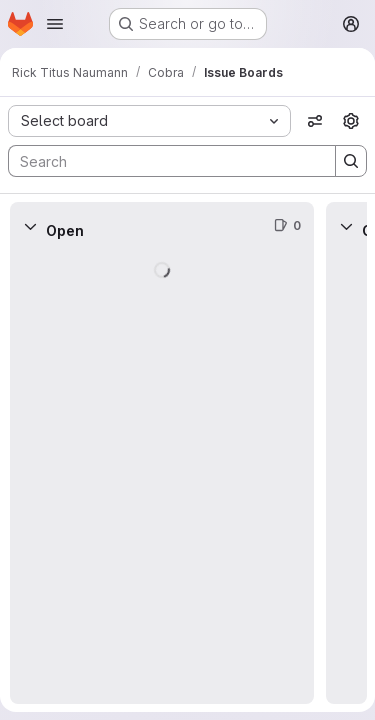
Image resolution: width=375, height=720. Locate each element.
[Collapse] (30, 226)
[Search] (162, 161)
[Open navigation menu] (55, 24)
